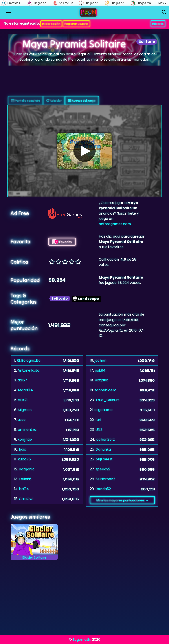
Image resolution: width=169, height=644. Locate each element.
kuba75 (24, 459)
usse (22, 420)
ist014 (24, 489)
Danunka (103, 449)
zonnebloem (105, 390)
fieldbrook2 (105, 479)
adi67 (22, 380)
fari (98, 420)
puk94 (100, 370)
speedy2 (103, 469)
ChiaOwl (26, 499)
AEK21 (23, 400)
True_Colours (107, 400)
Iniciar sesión (51, 24)
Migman (25, 410)
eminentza (27, 430)
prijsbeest (104, 459)
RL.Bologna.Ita (29, 360)
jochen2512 (105, 439)
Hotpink (101, 380)
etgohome (104, 410)
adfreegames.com (115, 224)
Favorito (62, 242)
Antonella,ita (28, 370)
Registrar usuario (76, 24)
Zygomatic (82, 639)
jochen (100, 360)
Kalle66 (25, 479)
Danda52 (103, 489)
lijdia (23, 449)
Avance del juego (82, 101)
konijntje (25, 439)
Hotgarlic (27, 469)
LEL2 (99, 430)
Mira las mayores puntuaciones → (122, 500)
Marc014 (25, 390)
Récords (158, 24)
